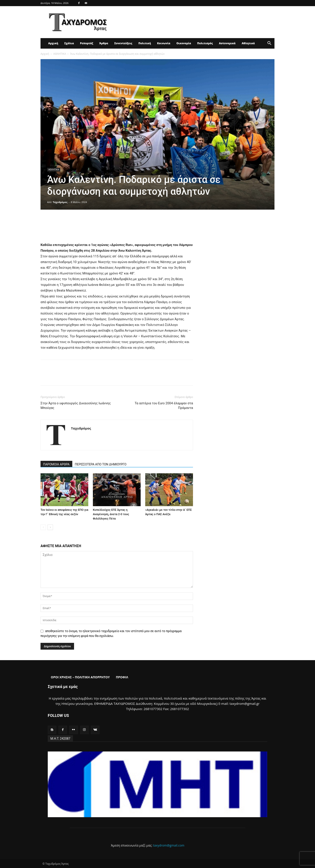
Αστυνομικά (227, 43)
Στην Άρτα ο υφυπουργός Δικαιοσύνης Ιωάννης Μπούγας (76, 406)
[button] (269, 44)
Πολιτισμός (205, 43)
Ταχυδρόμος (60, 202)
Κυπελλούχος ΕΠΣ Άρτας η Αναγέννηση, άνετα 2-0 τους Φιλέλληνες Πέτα (111, 514)
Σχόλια (69, 43)
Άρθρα (104, 43)
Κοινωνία (164, 43)
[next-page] (50, 527)
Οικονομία (184, 43)
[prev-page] (43, 527)
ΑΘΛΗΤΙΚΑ (60, 54)
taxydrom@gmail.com (169, 845)
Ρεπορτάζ (87, 43)
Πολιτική (145, 43)
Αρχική (53, 43)
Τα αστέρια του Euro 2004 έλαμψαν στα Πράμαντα (164, 406)
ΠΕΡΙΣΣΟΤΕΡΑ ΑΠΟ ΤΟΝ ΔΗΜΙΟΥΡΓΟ (101, 464)
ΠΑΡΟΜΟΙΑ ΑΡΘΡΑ (56, 464)
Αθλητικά (248, 43)
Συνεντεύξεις (123, 43)
